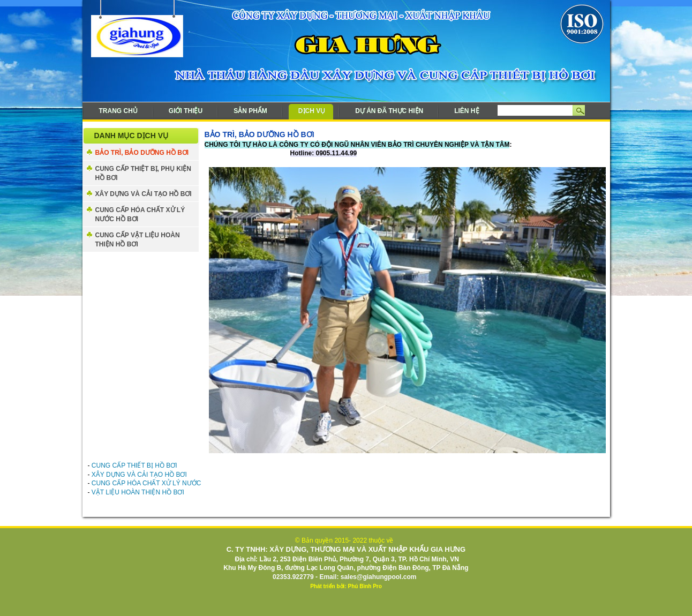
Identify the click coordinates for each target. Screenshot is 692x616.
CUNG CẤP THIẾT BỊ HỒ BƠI (134, 465)
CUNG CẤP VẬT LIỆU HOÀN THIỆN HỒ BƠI (138, 240)
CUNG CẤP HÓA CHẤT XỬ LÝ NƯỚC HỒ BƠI (140, 215)
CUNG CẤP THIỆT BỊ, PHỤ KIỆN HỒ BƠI (143, 173)
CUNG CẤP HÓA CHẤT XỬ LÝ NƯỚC (146, 483)
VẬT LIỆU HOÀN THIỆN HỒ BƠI (138, 492)
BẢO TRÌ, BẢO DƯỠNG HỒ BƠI (142, 153)
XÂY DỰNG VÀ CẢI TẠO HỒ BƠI (144, 194)
